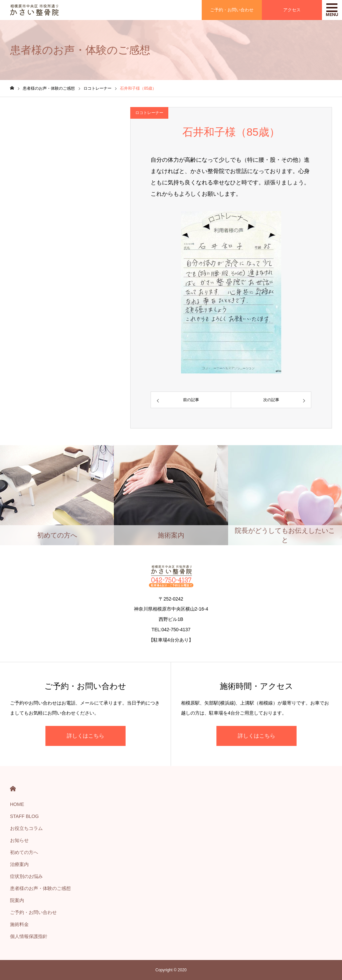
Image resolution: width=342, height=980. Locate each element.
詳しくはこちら (85, 736)
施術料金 (19, 924)
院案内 (17, 900)
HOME (13, 789)
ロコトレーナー (149, 113)
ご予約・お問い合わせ (33, 912)
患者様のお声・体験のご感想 (40, 888)
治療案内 (19, 864)
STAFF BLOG (24, 816)
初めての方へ (24, 852)
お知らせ (19, 840)
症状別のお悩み (26, 876)
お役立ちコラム (26, 828)
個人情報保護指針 (29, 936)
